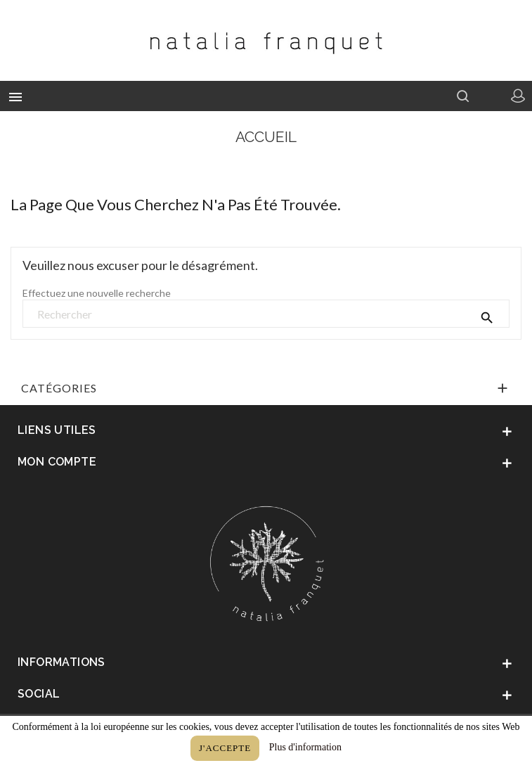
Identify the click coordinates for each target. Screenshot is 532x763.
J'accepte (225, 748)
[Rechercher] (266, 314)
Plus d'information (305, 747)
